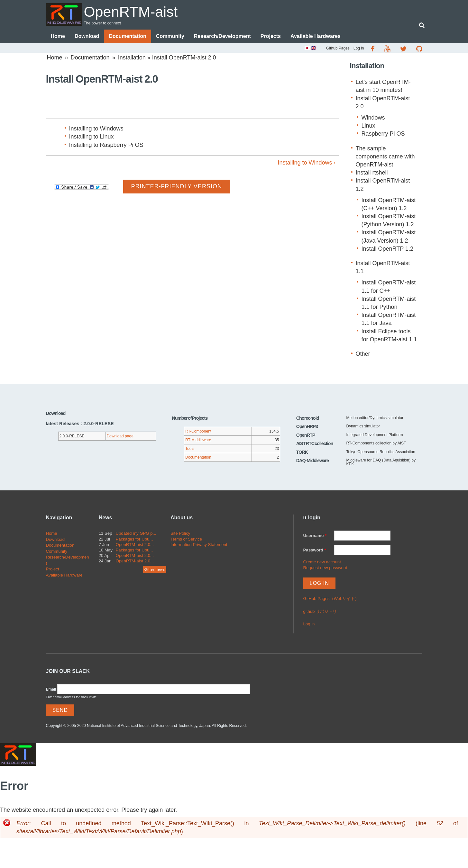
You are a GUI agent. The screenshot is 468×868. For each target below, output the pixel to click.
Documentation (127, 36)
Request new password (325, 568)
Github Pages (338, 48)
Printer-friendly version (177, 186)
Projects (271, 36)
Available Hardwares (316, 36)
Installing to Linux (92, 137)
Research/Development (222, 36)
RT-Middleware (198, 440)
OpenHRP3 (307, 426)
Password (315, 550)
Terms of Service (186, 539)
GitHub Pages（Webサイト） (331, 599)
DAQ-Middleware (312, 461)
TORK (302, 452)
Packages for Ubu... (134, 539)
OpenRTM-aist (131, 12)
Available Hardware (64, 575)
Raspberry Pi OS (383, 134)
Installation (132, 58)
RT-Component (198, 431)
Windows (373, 118)
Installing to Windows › (307, 163)
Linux (368, 126)
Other (363, 354)
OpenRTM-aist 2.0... (135, 545)
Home (58, 36)
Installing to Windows (96, 129)
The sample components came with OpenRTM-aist (385, 157)
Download (87, 36)
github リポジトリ (320, 611)
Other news (155, 569)
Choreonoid (308, 418)
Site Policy (180, 533)
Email (51, 689)
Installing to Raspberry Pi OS (106, 145)
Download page (120, 436)
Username (315, 536)
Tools (190, 449)
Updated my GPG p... (136, 533)
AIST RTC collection (315, 443)
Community (170, 36)
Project (53, 569)
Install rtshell (372, 173)
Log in (359, 48)
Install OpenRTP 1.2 (387, 249)
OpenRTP (306, 435)
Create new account (322, 562)
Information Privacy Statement (199, 545)
